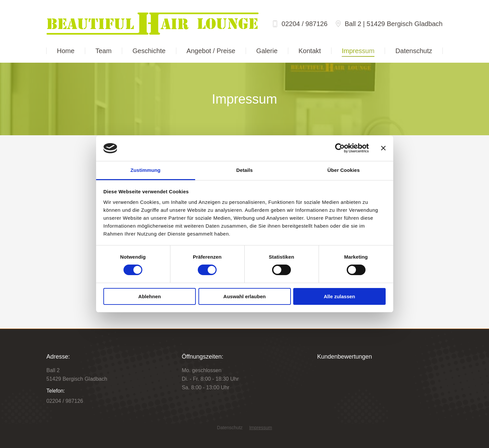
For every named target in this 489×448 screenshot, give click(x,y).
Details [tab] (245, 170)
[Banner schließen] (383, 148)
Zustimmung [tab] (145, 170)
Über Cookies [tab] (344, 170)
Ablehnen (150, 296)
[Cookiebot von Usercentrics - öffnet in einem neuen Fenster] (340, 148)
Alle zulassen (339, 296)
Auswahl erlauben (244, 296)
